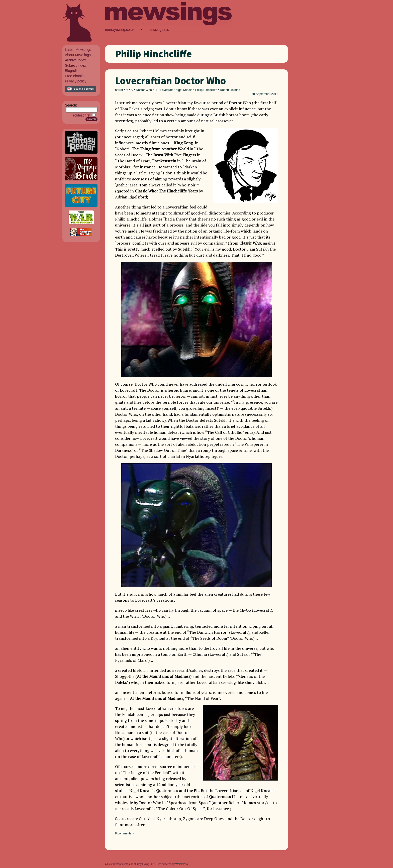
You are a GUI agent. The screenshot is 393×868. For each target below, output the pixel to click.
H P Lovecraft (164, 90)
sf (127, 90)
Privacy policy (76, 81)
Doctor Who (144, 90)
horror (119, 90)
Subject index (75, 65)
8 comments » (124, 833)
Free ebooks (75, 76)
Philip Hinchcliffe (206, 90)
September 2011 (267, 94)
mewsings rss (158, 30)
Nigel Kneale (184, 90)
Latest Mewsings (78, 50)
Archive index (75, 60)
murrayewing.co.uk (120, 30)
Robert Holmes (230, 90)
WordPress (182, 864)
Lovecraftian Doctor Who (170, 81)
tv (132, 90)
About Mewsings (78, 55)
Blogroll (71, 71)
